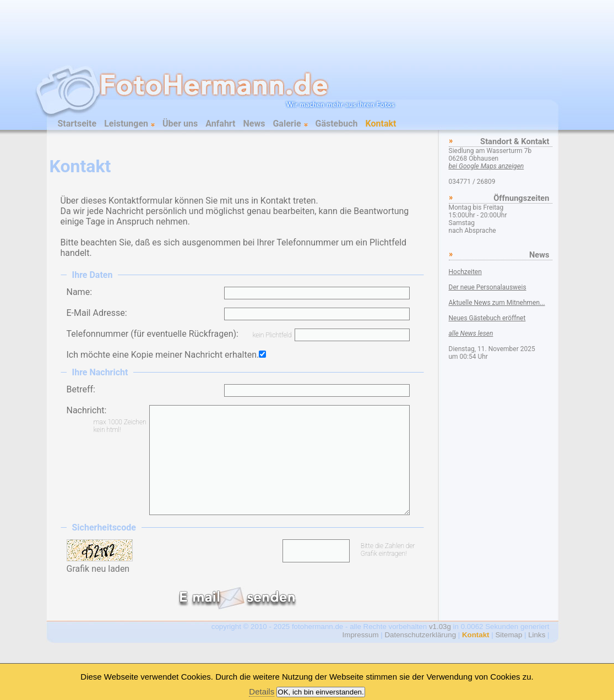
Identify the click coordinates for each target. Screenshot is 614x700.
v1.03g (440, 627)
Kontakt (381, 124)
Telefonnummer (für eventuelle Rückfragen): (153, 334)
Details (262, 691)
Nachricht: (87, 410)
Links (537, 635)
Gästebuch (337, 124)
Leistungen (129, 124)
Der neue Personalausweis (488, 287)
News (254, 124)
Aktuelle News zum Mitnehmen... (497, 303)
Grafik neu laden (98, 569)
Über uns (180, 124)
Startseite (77, 124)
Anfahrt (220, 124)
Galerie (290, 124)
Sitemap (509, 635)
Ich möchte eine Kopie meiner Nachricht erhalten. (163, 355)
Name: (80, 292)
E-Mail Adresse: (97, 313)
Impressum (361, 635)
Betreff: (81, 389)
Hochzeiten (465, 272)
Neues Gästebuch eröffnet (487, 318)
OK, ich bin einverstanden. (320, 692)
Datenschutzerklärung (420, 635)
